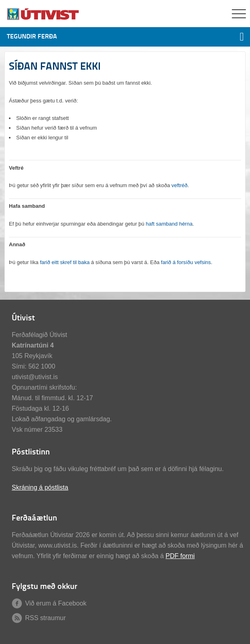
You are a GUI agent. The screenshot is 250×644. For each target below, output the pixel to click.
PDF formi (180, 556)
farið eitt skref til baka (65, 262)
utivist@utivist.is (35, 377)
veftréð (180, 185)
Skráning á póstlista (40, 487)
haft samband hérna (169, 224)
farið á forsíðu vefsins (186, 262)
